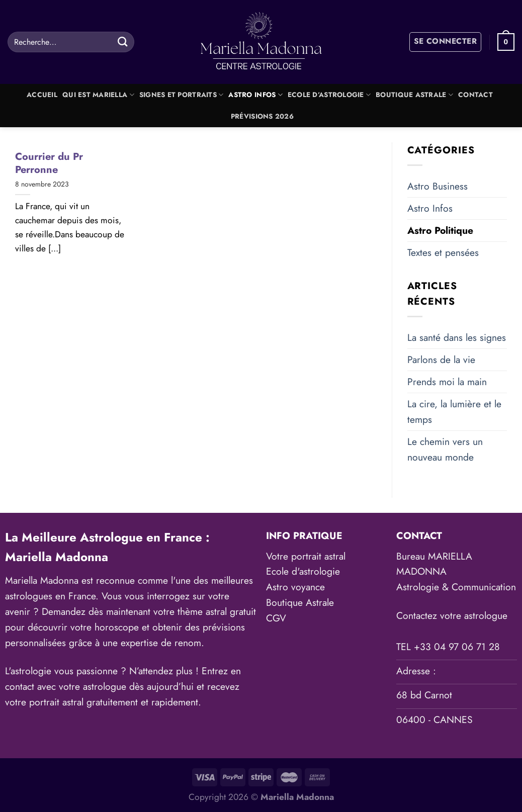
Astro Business (438, 186)
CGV (276, 618)
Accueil (42, 95)
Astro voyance (295, 587)
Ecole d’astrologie (329, 95)
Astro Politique (440, 230)
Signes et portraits (182, 95)
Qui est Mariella (98, 95)
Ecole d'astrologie (303, 571)
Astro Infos (255, 95)
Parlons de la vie (441, 359)
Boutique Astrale (414, 95)
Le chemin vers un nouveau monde (445, 449)
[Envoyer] (122, 42)
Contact (475, 95)
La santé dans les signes (457, 337)
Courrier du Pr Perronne (49, 163)
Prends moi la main (447, 382)
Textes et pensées (443, 252)
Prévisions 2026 (262, 116)
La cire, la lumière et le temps (454, 412)
